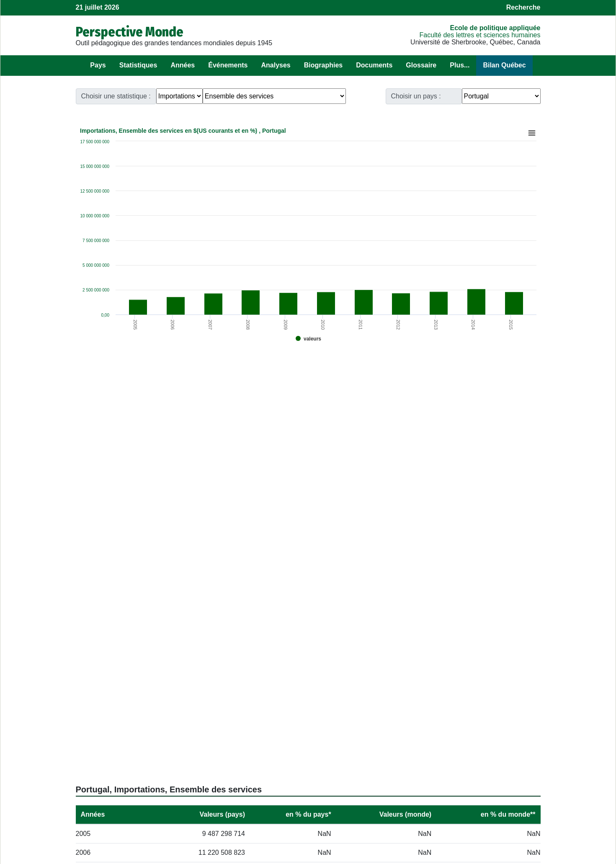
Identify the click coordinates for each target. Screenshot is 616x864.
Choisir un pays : (416, 96)
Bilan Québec (504, 65)
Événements (228, 65)
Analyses (276, 65)
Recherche (523, 7)
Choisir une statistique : (116, 96)
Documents (374, 65)
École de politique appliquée (495, 28)
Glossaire (421, 65)
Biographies (323, 65)
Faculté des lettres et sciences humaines (480, 35)
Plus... (460, 65)
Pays (98, 65)
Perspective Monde (130, 32)
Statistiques (138, 65)
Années (183, 65)
